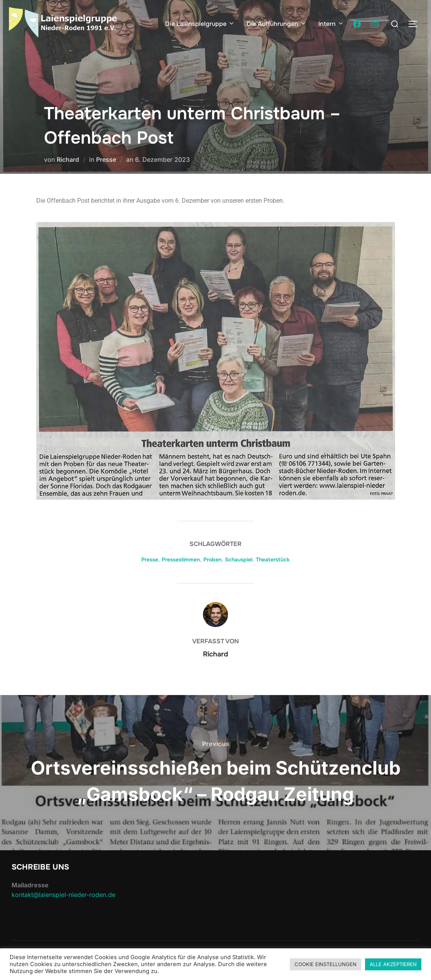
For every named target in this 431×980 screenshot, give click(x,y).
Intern (331, 24)
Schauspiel (239, 560)
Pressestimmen (181, 560)
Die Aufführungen (277, 24)
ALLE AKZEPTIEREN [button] (393, 964)
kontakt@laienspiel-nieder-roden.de (63, 895)
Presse (106, 159)
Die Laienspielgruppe (200, 24)
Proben (212, 560)
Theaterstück (273, 560)
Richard (68, 159)
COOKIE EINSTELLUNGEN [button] (325, 964)
